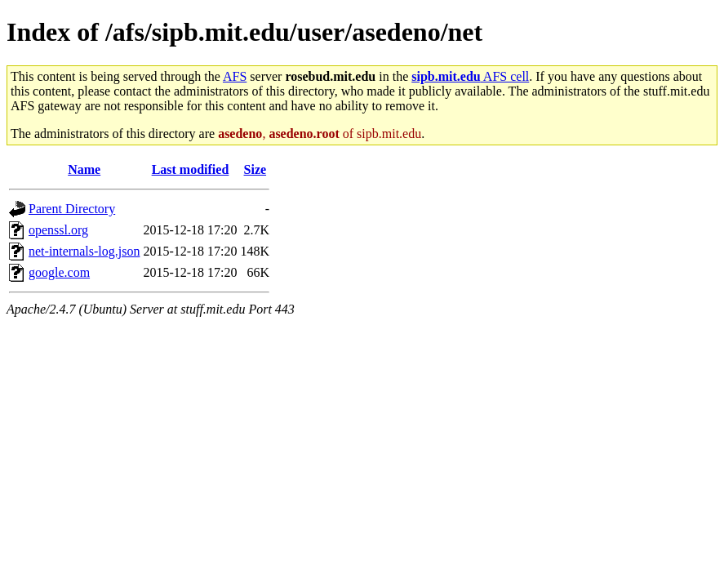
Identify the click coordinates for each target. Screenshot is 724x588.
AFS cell (470, 76)
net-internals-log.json (84, 251)
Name (84, 169)
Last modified (191, 169)
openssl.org (58, 230)
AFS (235, 76)
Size (255, 169)
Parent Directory (72, 209)
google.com (59, 272)
